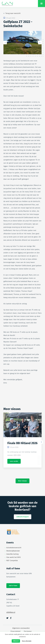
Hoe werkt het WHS (14, 557)
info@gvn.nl (11, 612)
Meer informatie (27, 641)
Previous (5, 43)
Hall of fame (13, 586)
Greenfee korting (12, 554)
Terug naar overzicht (13, 13)
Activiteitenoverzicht (14, 548)
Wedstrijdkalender (13, 551)
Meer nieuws (22, 481)
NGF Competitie (12, 561)
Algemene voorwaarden (21, 628)
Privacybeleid (15, 631)
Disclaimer (28, 631)
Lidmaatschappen (23, 517)
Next (40, 43)
